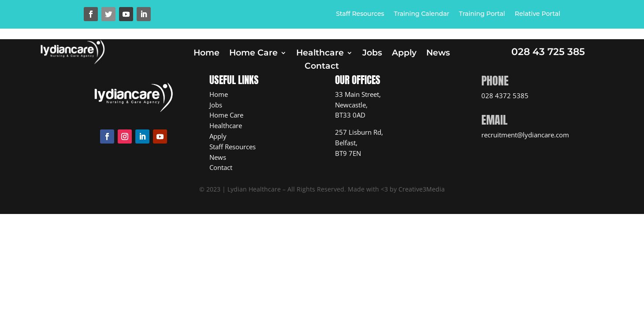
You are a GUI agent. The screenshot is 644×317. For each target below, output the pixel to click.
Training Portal (482, 14)
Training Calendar (422, 14)
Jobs (372, 54)
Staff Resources (360, 14)
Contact (322, 67)
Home (207, 54)
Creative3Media (422, 189)
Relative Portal (538, 14)
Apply (404, 54)
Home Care (253, 54)
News (438, 54)
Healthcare (320, 54)
